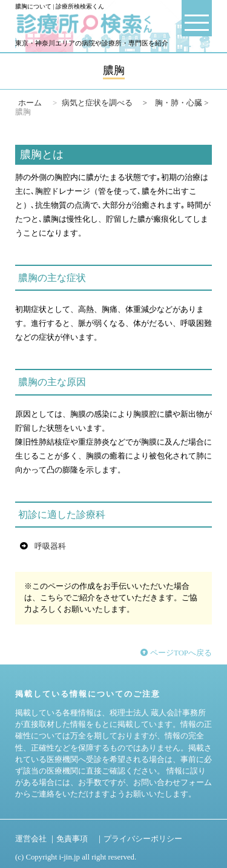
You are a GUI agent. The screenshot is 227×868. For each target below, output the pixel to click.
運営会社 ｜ (36, 839)
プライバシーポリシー (143, 839)
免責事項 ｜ (80, 839)
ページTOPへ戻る (176, 653)
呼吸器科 (50, 546)
